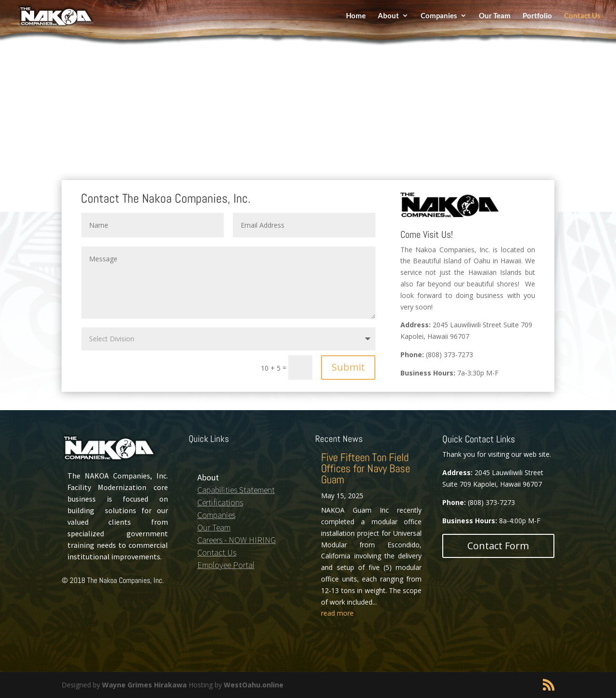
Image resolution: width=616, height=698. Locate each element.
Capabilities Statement (236, 490)
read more (337, 613)
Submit (348, 367)
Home (356, 18)
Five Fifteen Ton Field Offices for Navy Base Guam (366, 468)
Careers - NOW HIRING (237, 540)
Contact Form (498, 546)
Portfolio (537, 18)
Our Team (495, 18)
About (388, 18)
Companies (439, 18)
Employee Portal (226, 565)
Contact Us (582, 18)
